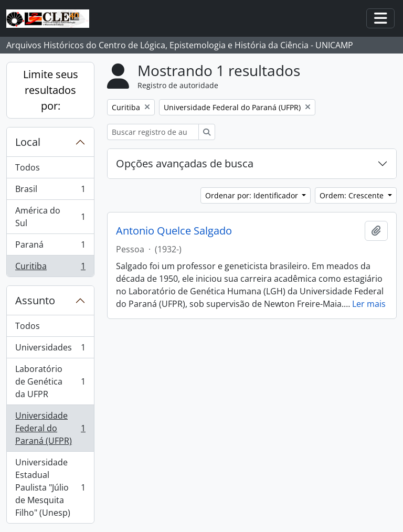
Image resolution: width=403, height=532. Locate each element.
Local (28, 142)
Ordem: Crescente (353, 195)
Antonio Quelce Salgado (174, 231)
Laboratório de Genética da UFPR (50, 381)
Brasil (50, 191)
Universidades (50, 350)
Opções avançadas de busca (185, 163)
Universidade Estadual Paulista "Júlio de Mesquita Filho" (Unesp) (50, 487)
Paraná (50, 247)
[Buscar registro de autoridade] (153, 132)
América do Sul (50, 217)
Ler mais (369, 304)
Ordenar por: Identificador (253, 195)
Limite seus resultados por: (51, 90)
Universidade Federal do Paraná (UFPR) (50, 428)
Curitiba (50, 268)
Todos (28, 167)
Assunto (35, 300)
